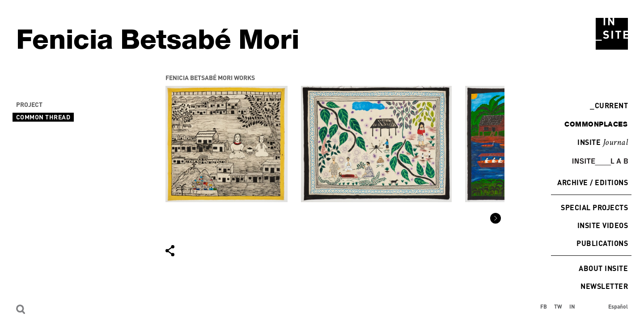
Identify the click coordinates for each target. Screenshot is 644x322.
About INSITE (603, 268)
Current (609, 105)
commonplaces (596, 124)
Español (618, 306)
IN (572, 306)
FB (544, 306)
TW (558, 306)
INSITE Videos (603, 225)
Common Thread (43, 117)
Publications (602, 243)
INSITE (603, 143)
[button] (496, 218)
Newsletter (604, 286)
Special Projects (594, 207)
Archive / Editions (593, 182)
